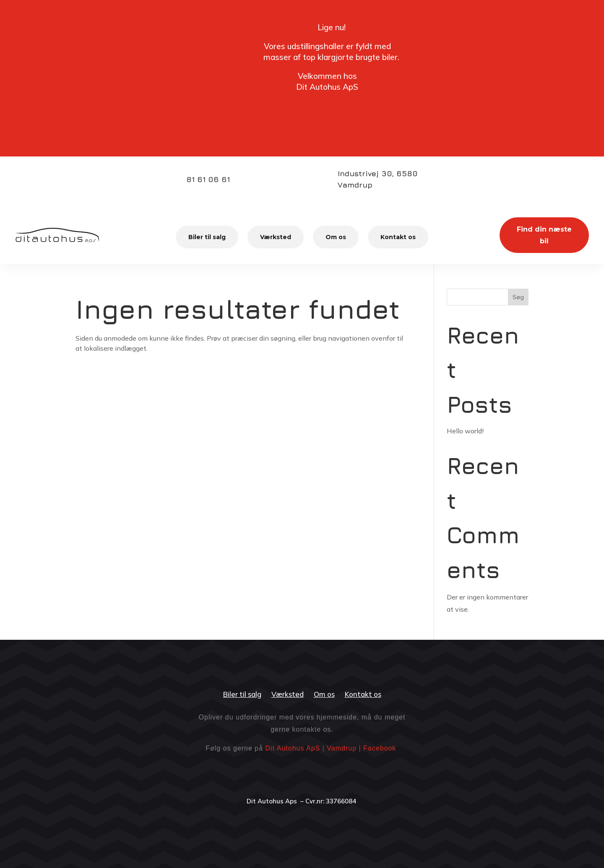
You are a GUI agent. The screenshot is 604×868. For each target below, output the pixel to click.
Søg (518, 297)
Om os (336, 237)
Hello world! (465, 431)
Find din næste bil (544, 235)
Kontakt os (398, 237)
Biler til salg (207, 237)
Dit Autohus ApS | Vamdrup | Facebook (331, 748)
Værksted (276, 237)
